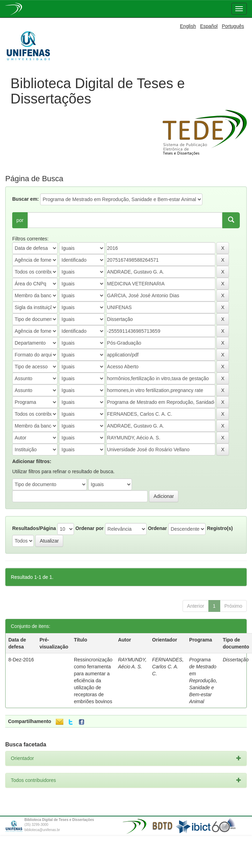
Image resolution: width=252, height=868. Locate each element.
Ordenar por (90, 528)
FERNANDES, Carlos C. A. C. (168, 667)
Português (233, 26)
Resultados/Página (34, 528)
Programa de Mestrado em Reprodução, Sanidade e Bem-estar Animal (203, 681)
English (188, 26)
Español (209, 26)
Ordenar (157, 528)
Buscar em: (25, 199)
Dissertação (236, 660)
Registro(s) (220, 528)
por (20, 220)
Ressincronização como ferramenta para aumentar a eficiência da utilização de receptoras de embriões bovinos (93, 681)
